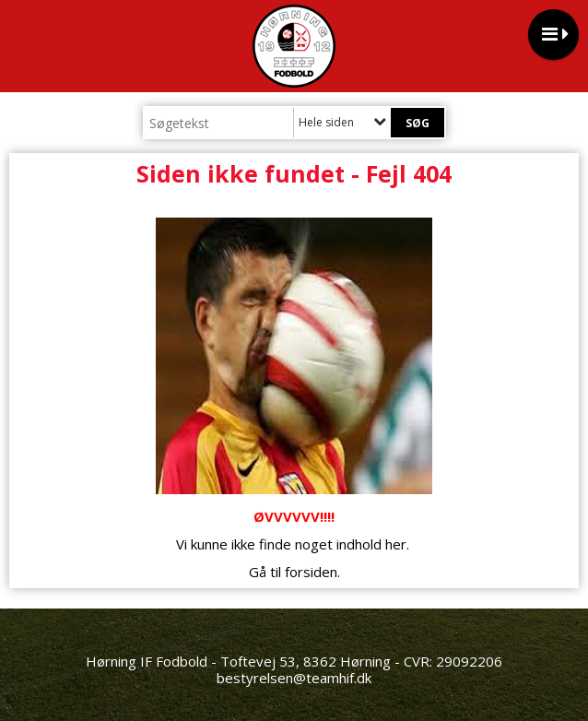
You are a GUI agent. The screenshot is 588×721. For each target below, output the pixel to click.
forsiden (311, 572)
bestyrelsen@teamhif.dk (294, 678)
